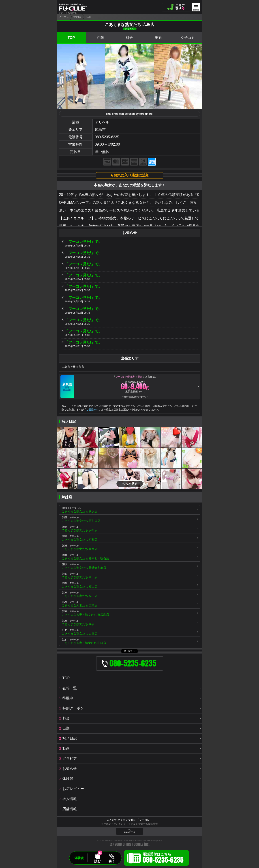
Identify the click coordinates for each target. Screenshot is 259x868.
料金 (129, 38)
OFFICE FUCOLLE (133, 844)
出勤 (158, 38)
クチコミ (188, 38)
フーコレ (64, 17)
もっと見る (130, 484)
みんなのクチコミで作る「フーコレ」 (130, 820)
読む (97, 861)
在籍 (100, 38)
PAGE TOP (130, 832)
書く (112, 861)
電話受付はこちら (163, 859)
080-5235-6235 (107, 137)
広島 (88, 17)
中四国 (77, 17)
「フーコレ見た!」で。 (83, 242)
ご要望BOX (92, 410)
